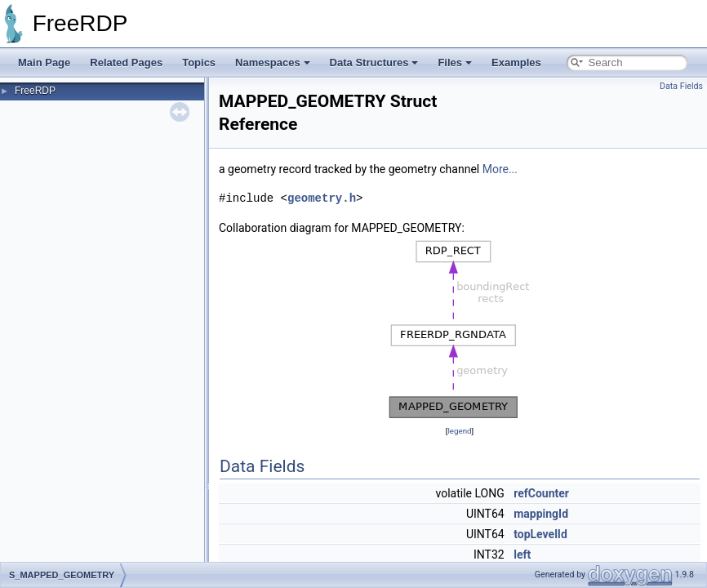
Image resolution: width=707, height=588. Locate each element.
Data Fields (681, 86)
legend (459, 431)
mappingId (541, 514)
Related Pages (126, 62)
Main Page (44, 62)
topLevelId (540, 534)
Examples (516, 62)
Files (455, 62)
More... (500, 169)
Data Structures (374, 62)
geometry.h (322, 198)
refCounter (541, 493)
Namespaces (273, 62)
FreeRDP (35, 91)
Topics (199, 62)
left (522, 555)
